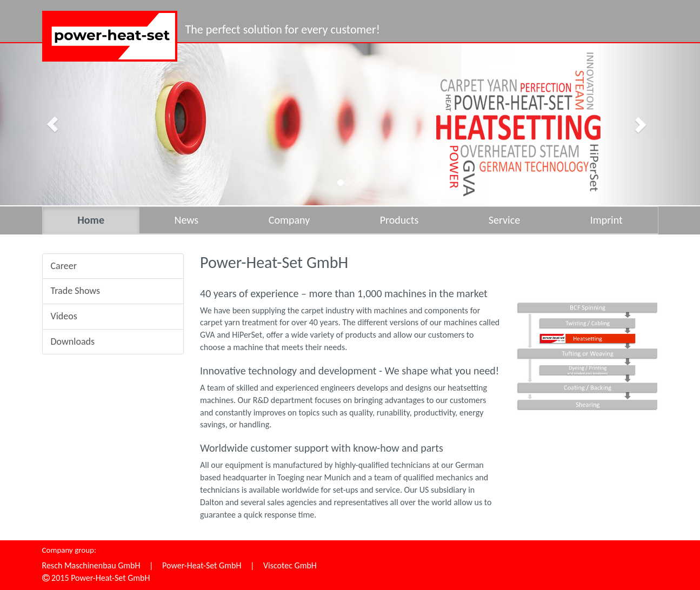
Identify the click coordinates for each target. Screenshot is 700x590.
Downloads (73, 341)
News (186, 220)
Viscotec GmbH (290, 565)
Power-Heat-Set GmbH (202, 565)
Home (91, 220)
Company (289, 220)
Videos (64, 316)
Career (64, 266)
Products (399, 220)
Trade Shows (76, 291)
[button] (52, 124)
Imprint (606, 220)
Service (504, 220)
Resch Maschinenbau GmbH (91, 565)
